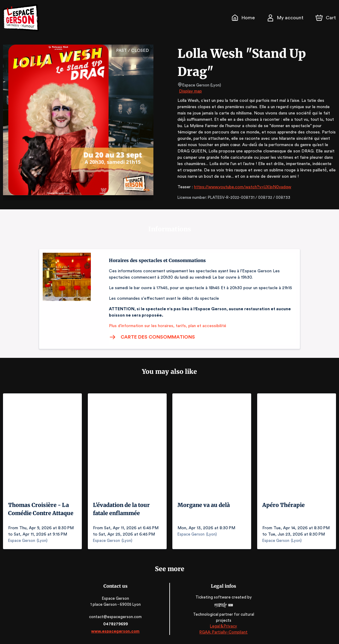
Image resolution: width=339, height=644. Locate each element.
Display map (191, 91)
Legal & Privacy (223, 626)
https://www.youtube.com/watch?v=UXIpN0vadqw (240, 187)
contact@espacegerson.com (116, 617)
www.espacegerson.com (116, 631)
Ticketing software (213, 597)
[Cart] (326, 18)
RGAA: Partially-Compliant (223, 632)
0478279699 (116, 624)
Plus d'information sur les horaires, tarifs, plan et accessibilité (166, 326)
